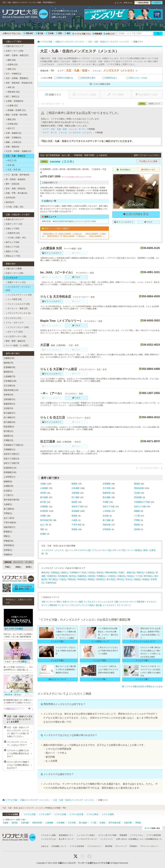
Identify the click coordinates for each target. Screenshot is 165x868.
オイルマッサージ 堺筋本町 (132, 602)
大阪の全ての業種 (13, 269)
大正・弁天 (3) (13, 170)
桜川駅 (43, 502)
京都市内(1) (51, 583)
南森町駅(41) (9, 404)
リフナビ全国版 (11, 814)
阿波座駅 (138, 497)
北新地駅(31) (9, 399)
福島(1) (65, 573)
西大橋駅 (107, 497)
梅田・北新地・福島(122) (16, 55)
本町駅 (43, 493)
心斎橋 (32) (12, 106)
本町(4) (100, 573)
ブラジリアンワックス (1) (18, 313)
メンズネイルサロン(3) (80, 550)
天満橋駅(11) (9, 450)
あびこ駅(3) (9, 518)
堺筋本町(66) (111, 573)
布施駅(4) (8, 555)
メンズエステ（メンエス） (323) (18, 288)
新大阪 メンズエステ (105, 605)
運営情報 (109, 846)
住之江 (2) (11, 160)
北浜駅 (137, 493)
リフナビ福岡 (108, 814)
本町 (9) (10, 87)
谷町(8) (91, 576)
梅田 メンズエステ (87, 602)
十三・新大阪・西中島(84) (17, 175)
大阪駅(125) (9, 358)
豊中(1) (120, 579)
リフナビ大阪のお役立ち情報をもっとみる (142, 686)
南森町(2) (82, 576)
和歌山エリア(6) (12, 256)
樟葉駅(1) (8, 532)
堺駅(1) (7, 536)
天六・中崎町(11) (13, 74)
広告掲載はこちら (136, 839)
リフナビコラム (137, 835)
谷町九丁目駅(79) (11, 463)
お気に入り (109, 34)
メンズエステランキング (87, 839)
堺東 (59, 33)
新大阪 (39, 33)
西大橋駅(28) (9, 422)
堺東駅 (74, 529)
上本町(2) (111, 576)
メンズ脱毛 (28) (14, 299)
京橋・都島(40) (12, 147)
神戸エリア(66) (12, 242)
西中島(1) (148, 576)
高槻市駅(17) (9, 527)
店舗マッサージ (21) (16, 282)
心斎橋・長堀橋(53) (13, 101)
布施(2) (146, 579)
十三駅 (137, 516)
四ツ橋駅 (75, 497)
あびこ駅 (44, 525)
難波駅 (137, 484)
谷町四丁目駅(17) (11, 454)
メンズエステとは (48, 839)
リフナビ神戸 (45, 814)
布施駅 (43, 534)
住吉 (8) (10, 165)
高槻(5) (137, 579)
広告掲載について (59, 846)
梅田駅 (74, 484)
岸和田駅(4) (9, 545)
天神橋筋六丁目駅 (142, 502)
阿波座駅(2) (9, 427)
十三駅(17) (8, 495)
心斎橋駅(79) (9, 376)
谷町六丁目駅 (109, 507)
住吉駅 (106, 516)
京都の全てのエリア (14, 219)
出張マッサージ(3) (13, 224)
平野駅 (137, 520)
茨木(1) (129, 579)
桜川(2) (73, 576)
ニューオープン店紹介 (86, 835)
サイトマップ (121, 846)
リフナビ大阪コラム (81, 34)
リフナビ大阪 (29, 814)
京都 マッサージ (70, 602)
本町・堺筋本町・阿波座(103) (18, 83)
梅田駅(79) (8, 363)
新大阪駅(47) (9, 413)
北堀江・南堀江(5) (127, 573)
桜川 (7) (10, 128)
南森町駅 (107, 493)
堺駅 (42, 529)
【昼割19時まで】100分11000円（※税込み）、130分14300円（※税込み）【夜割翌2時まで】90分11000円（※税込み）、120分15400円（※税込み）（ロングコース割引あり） (74, 235)
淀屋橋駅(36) (9, 367)
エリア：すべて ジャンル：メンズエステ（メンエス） (68, 133)
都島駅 (74, 516)
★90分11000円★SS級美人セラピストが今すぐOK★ (74, 221)
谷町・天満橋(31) (13, 138)
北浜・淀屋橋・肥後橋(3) (16, 78)
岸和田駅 (107, 529)
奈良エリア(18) (12, 247)
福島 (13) (11, 69)
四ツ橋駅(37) (9, 417)
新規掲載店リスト (66, 835)
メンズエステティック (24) (19, 295)
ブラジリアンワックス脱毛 (82, 605)
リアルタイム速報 (48, 835)
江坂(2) (63, 579)
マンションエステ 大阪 (108, 602)
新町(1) (140, 573)
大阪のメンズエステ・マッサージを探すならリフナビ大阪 (84, 863)
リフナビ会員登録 (77, 846)
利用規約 (133, 846)
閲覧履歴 (97, 34)
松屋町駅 (44, 511)
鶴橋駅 (137, 511)
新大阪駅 (44, 497)
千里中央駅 (76, 525)
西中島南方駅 (46, 520)
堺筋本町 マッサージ (59, 605)
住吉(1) (130, 576)
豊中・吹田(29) (12, 184)
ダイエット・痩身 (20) (17, 308)
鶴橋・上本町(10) (13, 142)
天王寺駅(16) (9, 386)
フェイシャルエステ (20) (18, 304)
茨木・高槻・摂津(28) (15, 189)
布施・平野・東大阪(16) (16, 193)
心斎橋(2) (150, 573)
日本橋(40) (63, 576)
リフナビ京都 (60, 814)
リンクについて (106, 839)
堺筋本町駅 (139, 488)
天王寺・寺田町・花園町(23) (18, 151)
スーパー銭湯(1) (134, 550)
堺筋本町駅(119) (11, 390)
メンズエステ (11, 278)
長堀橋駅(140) (10, 472)
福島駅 (74, 502)
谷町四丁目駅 (77, 507)
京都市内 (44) (13, 233)
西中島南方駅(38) (11, 500)
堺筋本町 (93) (13, 92)
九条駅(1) (8, 504)
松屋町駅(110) (10, 468)
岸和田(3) (82, 579)
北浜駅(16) (8, 408)
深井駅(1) (8, 550)
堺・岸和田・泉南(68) (15, 179)
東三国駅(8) (9, 509)
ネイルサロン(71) (13, 318)
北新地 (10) (12, 65)
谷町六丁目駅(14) (11, 459)
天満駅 (106, 502)
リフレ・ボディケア (14, 323)
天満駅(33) (8, 440)
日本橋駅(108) (10, 381)
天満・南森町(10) (13, 133)
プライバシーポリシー (149, 846)
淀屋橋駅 (107, 484)
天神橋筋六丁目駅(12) (13, 445)
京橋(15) (121, 576)
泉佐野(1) (100, 579)
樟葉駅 (137, 525)
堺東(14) (72, 579)
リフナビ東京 (92, 814)
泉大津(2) (111, 579)
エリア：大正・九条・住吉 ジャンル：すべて (64, 129)
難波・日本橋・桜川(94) (15, 115)
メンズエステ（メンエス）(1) (55, 550)
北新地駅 (75, 493)
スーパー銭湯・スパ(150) (16, 345)
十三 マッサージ (124, 605)
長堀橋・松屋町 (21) (16, 110)
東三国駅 (107, 520)
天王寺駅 (107, 488)
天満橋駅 (44, 507)
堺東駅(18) (8, 541)
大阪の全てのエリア (14, 46)
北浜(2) (91, 573)
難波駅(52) (8, 372)
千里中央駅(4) (10, 523)
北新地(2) (55, 573)
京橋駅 (43, 516)
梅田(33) (45, 573)
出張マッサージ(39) (14, 51)
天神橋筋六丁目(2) (78, 573)
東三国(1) (53, 579)
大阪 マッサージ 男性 (51, 602)
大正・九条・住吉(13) (14, 156)
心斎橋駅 (44, 488)
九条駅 (74, 520)
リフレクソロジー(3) (101, 550)
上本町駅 (107, 511)
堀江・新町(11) (12, 97)
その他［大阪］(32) (14, 207)
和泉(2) (91, 579)
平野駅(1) (8, 513)
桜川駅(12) (8, 431)
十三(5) (139, 576)
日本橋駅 (75, 488)
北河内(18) (10, 198)
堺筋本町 (28, 33)
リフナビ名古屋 (76, 814)
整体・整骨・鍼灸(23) (15, 341)
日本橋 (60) (12, 124)
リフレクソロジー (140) (17, 327)
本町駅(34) (8, 395)
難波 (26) (11, 119)
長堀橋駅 (75, 511)
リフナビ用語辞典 (153, 835)
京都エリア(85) (11, 229)
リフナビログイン (94, 846)
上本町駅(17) (9, 477)
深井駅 (137, 529)
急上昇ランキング (66, 839)
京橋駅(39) (8, 486)
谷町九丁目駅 (140, 507)
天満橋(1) (101, 576)
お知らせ (45, 846)
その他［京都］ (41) (16, 238)
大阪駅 (43, 484)
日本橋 (50, 33)
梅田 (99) (11, 60)
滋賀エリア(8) (11, 251)
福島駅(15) (8, 436)
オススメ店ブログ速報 (107, 835)
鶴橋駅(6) (8, 482)
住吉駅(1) (8, 491)
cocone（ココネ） (58, 162)
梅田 (67, 33)
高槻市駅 (107, 525)
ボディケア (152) (14, 332)
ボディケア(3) (119, 550)
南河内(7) (9, 202)
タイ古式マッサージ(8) (15, 336)
